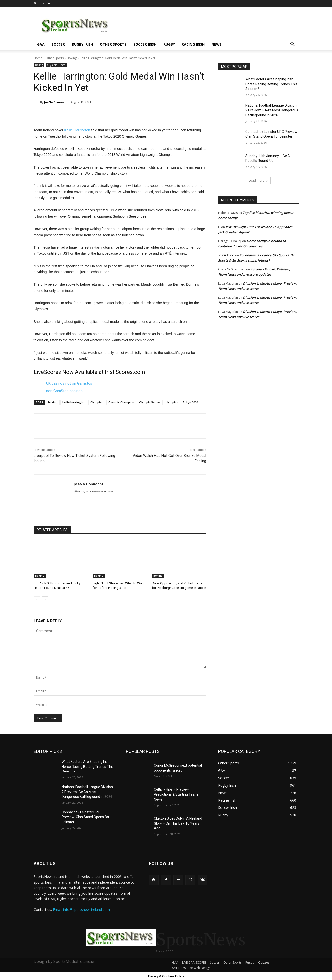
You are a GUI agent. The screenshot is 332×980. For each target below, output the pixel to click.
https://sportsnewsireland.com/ (93, 491)
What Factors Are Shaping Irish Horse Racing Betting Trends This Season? (271, 84)
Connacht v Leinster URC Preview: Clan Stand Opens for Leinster (86, 817)
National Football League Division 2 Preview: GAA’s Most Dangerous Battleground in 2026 (272, 110)
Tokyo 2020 (190, 402)
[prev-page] (37, 600)
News (217, 44)
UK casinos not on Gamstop (69, 383)
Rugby (169, 44)
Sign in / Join (42, 3)
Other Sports (113, 44)
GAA (41, 44)
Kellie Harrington (77, 130)
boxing (53, 402)
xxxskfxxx (226, 255)
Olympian (97, 402)
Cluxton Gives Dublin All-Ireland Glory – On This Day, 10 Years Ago (178, 823)
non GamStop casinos (64, 391)
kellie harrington (74, 402)
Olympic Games (56, 65)
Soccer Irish (145, 44)
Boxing (72, 58)
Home (38, 58)
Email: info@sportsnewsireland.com (81, 909)
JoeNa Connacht (56, 102)
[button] (293, 45)
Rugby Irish (82, 44)
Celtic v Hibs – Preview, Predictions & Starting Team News (176, 794)
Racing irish (193, 44)
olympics (172, 402)
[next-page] (45, 600)
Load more (258, 181)
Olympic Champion (121, 402)
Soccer (58, 44)
